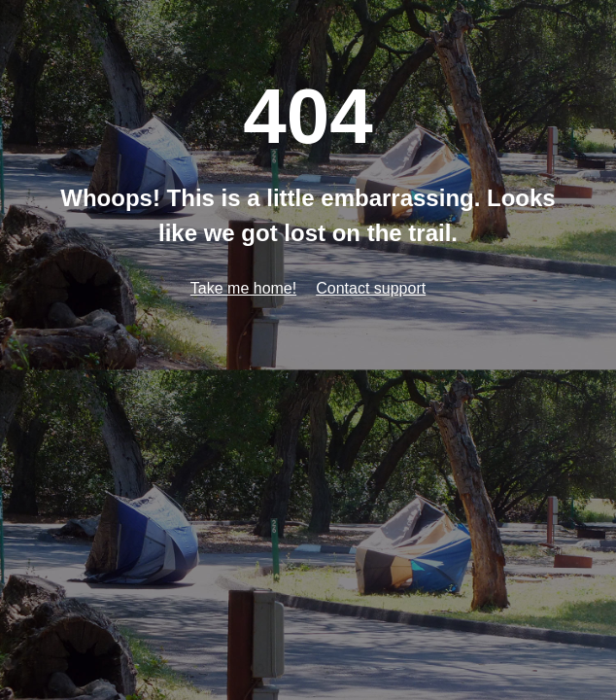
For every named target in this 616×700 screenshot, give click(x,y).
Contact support (371, 288)
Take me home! (243, 288)
